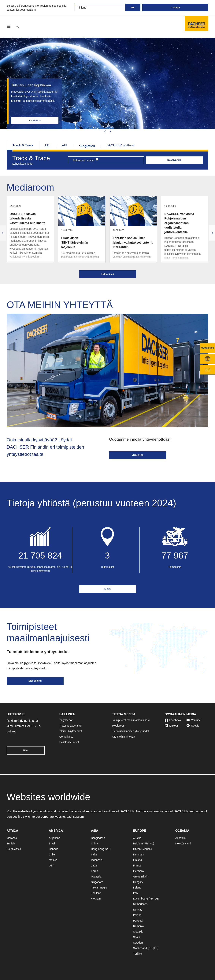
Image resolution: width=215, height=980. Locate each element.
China (94, 843)
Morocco (12, 838)
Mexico (53, 860)
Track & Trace (23, 145)
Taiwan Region (100, 888)
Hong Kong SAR (101, 849)
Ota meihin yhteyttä (124, 737)
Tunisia (11, 843)
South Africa (14, 849)
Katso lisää (107, 274)
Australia (180, 838)
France (137, 866)
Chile (52, 855)
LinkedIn (172, 726)
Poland (137, 915)
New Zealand (183, 843)
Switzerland (140, 948)
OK (133, 8)
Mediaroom (119, 726)
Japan (95, 866)
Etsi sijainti (35, 681)
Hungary (138, 882)
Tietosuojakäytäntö (70, 726)
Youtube (194, 720)
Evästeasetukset (69, 742)
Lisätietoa (35, 121)
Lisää (107, 589)
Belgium (138, 843)
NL (151, 843)
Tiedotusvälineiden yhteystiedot (131, 731)
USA (52, 866)
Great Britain (141, 877)
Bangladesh (98, 838)
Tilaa (26, 750)
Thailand (96, 893)
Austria (137, 838)
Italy (136, 893)
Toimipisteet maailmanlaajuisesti (131, 720)
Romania (139, 926)
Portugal (138, 921)
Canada (53, 849)
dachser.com (75, 817)
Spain (137, 937)
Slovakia (138, 932)
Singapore (97, 882)
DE (157, 899)
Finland (138, 860)
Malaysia (96, 877)
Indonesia (97, 860)
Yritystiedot (66, 720)
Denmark (139, 855)
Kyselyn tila (174, 160)
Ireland (137, 888)
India (94, 855)
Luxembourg (141, 899)
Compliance (66, 737)
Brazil (52, 843)
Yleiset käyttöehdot (71, 731)
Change (175, 8)
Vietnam (96, 899)
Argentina (54, 838)
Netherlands (140, 904)
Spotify (193, 726)
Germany (139, 871)
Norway (138, 910)
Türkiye (138, 954)
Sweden (138, 943)
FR (146, 843)
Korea (94, 871)
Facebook (173, 720)
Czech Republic (143, 849)
